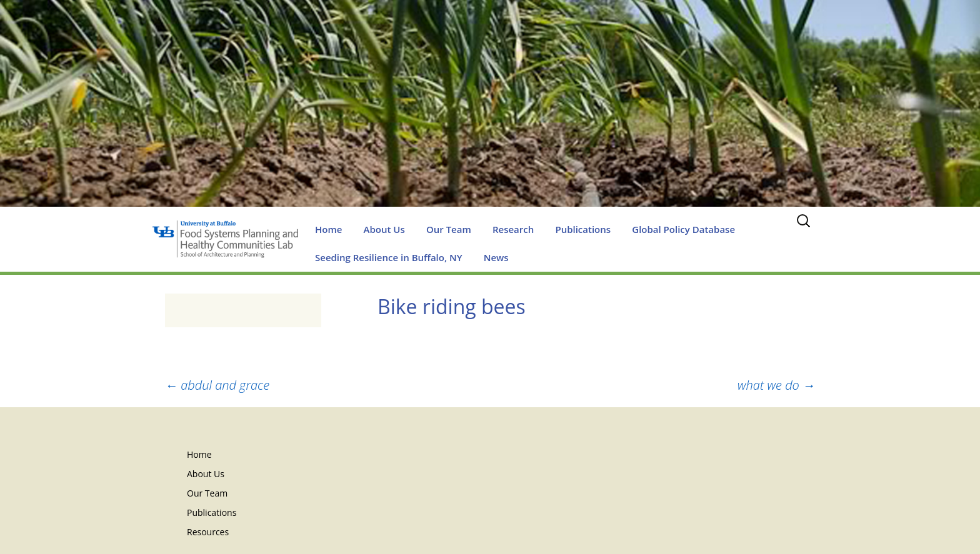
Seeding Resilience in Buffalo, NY (389, 257)
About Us (384, 229)
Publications (583, 229)
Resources (208, 532)
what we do (776, 385)
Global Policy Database (683, 229)
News (496, 257)
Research (513, 229)
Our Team (449, 229)
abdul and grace (217, 385)
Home (328, 229)
